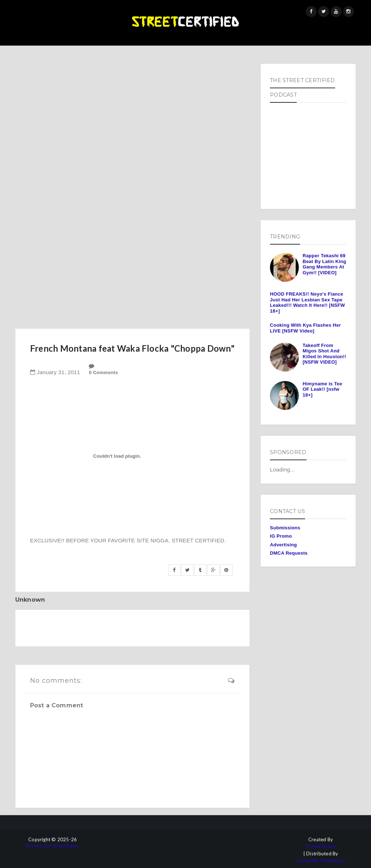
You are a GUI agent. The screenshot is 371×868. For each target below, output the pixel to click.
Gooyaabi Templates (321, 861)
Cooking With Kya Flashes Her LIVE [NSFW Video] (305, 328)
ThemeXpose (321, 846)
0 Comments (103, 372)
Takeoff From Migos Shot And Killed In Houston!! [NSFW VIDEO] (324, 354)
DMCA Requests (289, 553)
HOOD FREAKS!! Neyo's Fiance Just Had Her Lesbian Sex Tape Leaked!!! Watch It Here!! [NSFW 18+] (307, 302)
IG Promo (281, 536)
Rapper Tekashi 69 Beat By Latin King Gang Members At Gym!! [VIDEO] (324, 264)
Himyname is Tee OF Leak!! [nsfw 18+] (322, 389)
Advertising (283, 545)
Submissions (285, 528)
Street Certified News (53, 846)
